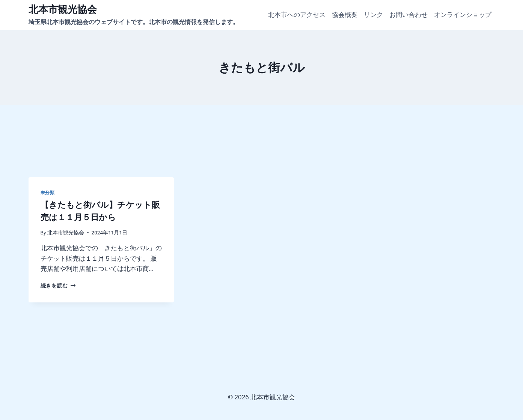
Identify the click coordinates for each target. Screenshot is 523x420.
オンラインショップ (463, 15)
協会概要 (345, 15)
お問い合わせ (408, 15)
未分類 (48, 193)
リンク (373, 15)
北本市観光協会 (66, 233)
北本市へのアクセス (297, 15)
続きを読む (58, 286)
